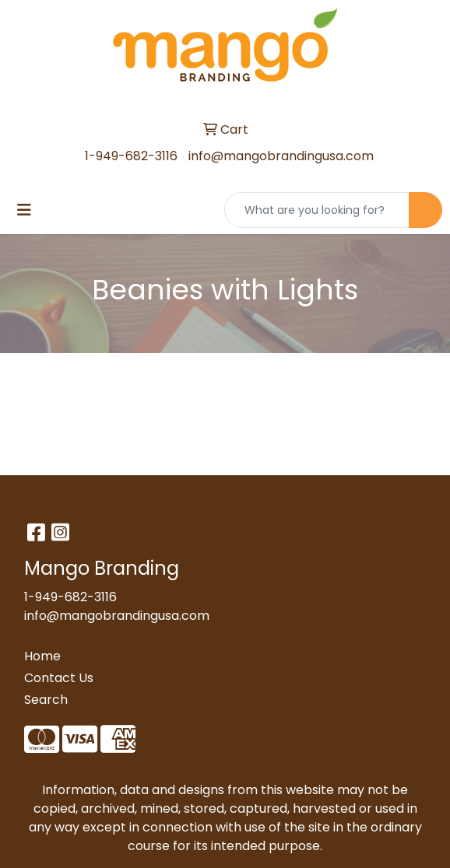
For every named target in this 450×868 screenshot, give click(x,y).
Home (42, 656)
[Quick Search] (317, 210)
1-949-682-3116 (131, 156)
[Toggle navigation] (24, 210)
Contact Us (59, 678)
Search (46, 700)
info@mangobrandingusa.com (281, 156)
